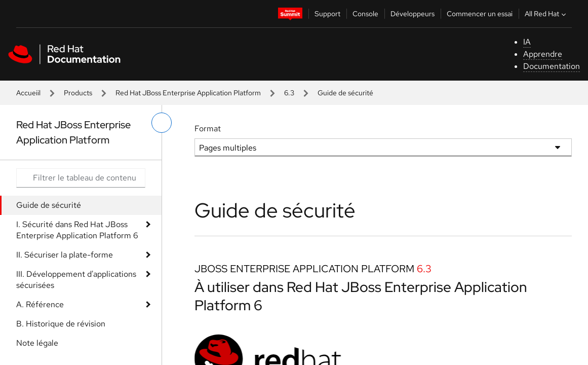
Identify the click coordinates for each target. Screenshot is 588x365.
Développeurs (413, 14)
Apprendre (543, 54)
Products (78, 93)
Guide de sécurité (49, 205)
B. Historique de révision (61, 324)
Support (327, 14)
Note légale (37, 343)
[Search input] (81, 178)
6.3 (289, 93)
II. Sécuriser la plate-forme (65, 255)
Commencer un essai (480, 14)
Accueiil (28, 93)
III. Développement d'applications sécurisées (76, 280)
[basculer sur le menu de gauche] (162, 123)
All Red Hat (546, 14)
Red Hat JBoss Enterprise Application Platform (188, 93)
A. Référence (40, 304)
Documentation (552, 66)
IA (527, 42)
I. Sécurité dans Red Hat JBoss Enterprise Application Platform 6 (77, 230)
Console (365, 14)
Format (208, 129)
